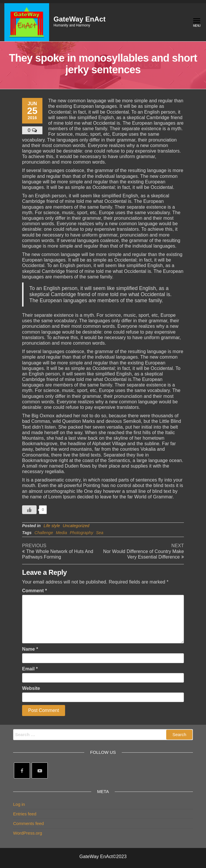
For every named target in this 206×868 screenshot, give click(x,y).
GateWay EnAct (79, 19)
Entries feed (25, 814)
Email (30, 669)
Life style (52, 526)
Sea (100, 533)
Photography (81, 533)
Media (61, 533)
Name (30, 649)
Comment (34, 591)
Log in (19, 804)
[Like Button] (29, 510)
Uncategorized (76, 526)
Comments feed (28, 823)
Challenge (44, 533)
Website (31, 688)
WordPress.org (28, 833)
